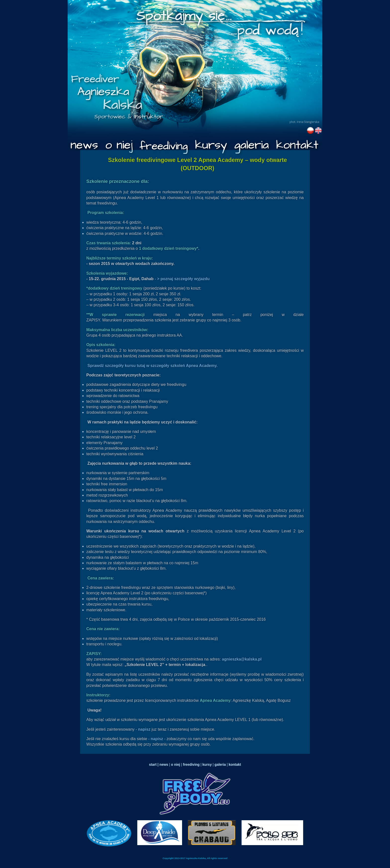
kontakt (235, 765)
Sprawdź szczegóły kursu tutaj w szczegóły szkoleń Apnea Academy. (152, 366)
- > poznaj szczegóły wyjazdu (182, 279)
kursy (207, 765)
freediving (191, 765)
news (163, 765)
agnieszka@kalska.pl (242, 659)
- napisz (156, 739)
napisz (145, 729)
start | (154, 765)
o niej (176, 765)
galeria (220, 765)
